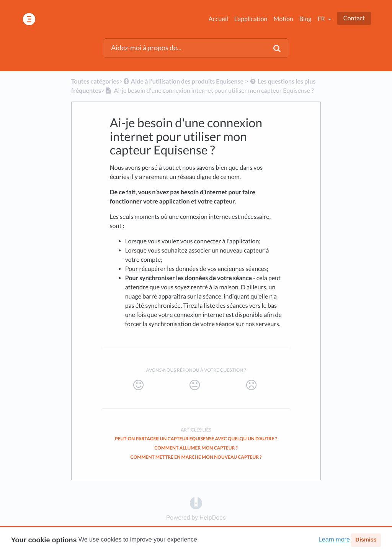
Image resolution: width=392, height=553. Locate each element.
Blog (305, 19)
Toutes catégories (95, 81)
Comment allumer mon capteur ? (196, 448)
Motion (283, 19)
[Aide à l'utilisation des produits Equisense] (183, 81)
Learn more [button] (334, 540)
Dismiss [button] (366, 540)
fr (322, 19)
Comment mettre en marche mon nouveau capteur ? (196, 457)
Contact (354, 18)
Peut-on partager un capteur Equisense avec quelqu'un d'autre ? (196, 439)
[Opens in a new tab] (196, 503)
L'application (251, 19)
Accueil (218, 19)
